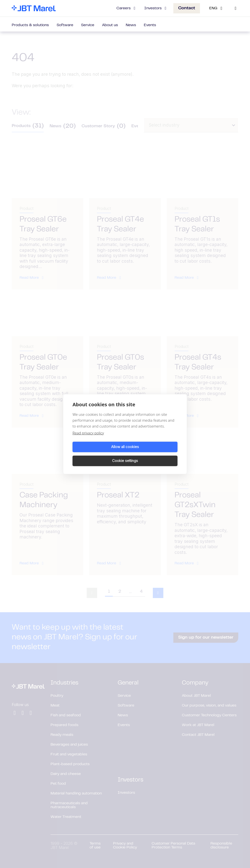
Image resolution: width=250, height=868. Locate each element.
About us (110, 25)
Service (88, 25)
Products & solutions (30, 25)
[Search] (236, 8)
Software (65, 25)
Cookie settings (152, 454)
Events (150, 25)
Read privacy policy (88, 440)
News (131, 25)
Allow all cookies (98, 454)
